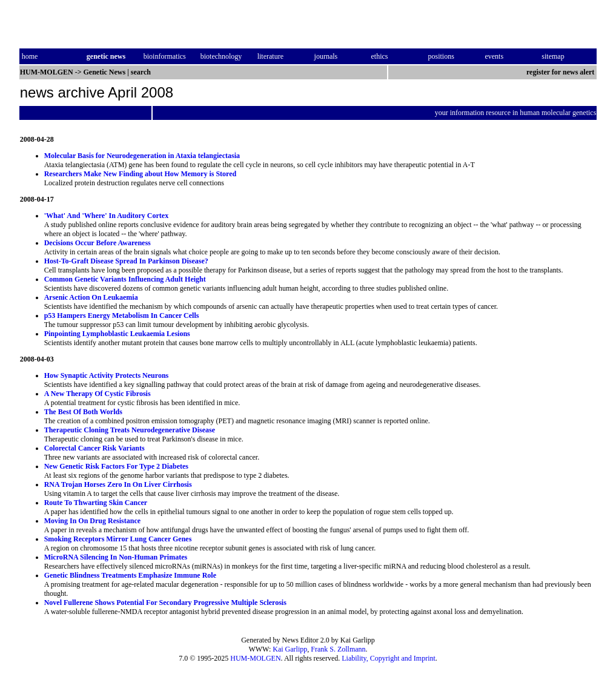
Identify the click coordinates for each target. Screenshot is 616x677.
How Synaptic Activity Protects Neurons (107, 375)
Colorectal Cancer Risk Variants (94, 448)
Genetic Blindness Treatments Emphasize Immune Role (130, 575)
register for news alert (561, 72)
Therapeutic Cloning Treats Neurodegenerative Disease (130, 430)
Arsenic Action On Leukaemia (91, 297)
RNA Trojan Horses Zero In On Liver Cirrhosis (118, 484)
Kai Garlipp (290, 649)
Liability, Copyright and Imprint (389, 658)
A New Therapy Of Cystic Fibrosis (98, 394)
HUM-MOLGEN (255, 658)
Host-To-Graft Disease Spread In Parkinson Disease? (126, 261)
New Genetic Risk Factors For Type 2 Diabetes (116, 466)
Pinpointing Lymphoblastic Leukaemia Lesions (117, 334)
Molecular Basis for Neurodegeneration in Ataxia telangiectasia (142, 156)
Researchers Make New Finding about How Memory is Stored (141, 174)
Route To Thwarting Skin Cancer (96, 503)
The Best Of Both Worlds (83, 412)
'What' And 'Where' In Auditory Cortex (106, 216)
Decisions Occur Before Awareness (98, 243)
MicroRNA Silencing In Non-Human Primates (116, 557)
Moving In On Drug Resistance (92, 521)
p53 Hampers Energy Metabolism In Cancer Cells (122, 315)
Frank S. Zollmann (338, 649)
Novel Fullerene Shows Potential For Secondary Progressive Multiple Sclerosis (165, 603)
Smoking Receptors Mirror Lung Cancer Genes (118, 539)
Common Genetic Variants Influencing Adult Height (125, 279)
